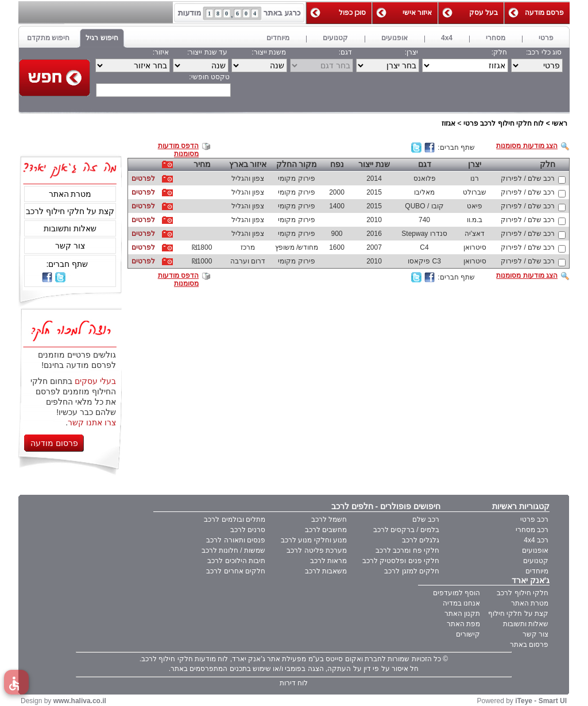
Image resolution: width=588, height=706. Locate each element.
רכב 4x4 (536, 540)
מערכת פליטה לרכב (317, 550)
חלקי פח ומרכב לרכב (407, 550)
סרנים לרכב (248, 530)
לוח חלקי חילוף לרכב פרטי (504, 123)
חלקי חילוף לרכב (523, 593)
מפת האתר (463, 624)
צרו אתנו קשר (92, 422)
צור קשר (70, 246)
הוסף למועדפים (457, 593)
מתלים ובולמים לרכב (235, 519)
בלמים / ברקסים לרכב (406, 530)
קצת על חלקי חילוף (518, 614)
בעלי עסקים (95, 381)
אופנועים (535, 550)
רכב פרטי (534, 519)
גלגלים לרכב (421, 540)
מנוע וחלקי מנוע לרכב (314, 540)
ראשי (560, 123)
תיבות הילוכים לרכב (236, 561)
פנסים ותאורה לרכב (236, 540)
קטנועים (536, 561)
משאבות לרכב (326, 571)
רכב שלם (426, 519)
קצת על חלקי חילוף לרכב (70, 211)
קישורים (468, 634)
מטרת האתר (70, 194)
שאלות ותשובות (70, 228)
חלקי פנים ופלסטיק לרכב (401, 561)
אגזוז (448, 123)
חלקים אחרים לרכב (236, 571)
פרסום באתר (529, 645)
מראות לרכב (328, 561)
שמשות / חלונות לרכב (233, 550)
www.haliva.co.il (80, 701)
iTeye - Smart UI (541, 701)
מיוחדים (537, 571)
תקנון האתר (462, 614)
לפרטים (143, 179)
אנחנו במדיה (461, 603)
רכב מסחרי (532, 530)
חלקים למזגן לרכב (412, 571)
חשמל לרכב (329, 519)
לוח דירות (294, 683)
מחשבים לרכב (326, 530)
